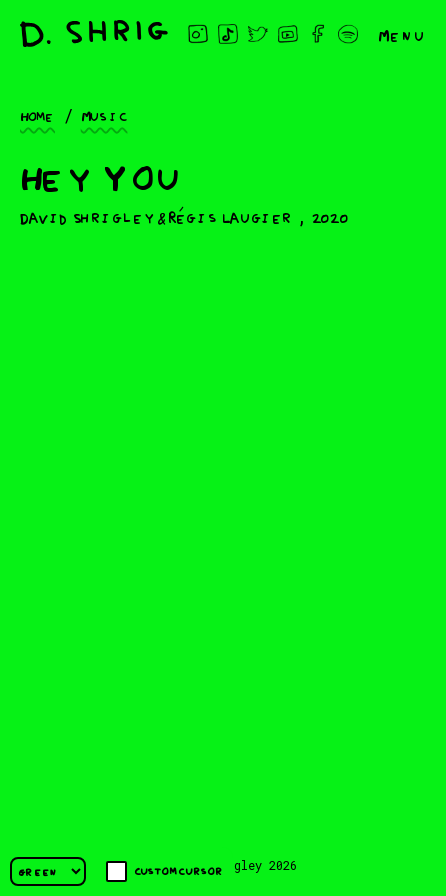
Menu (402, 34)
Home (37, 115)
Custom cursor (164, 871)
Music (104, 115)
